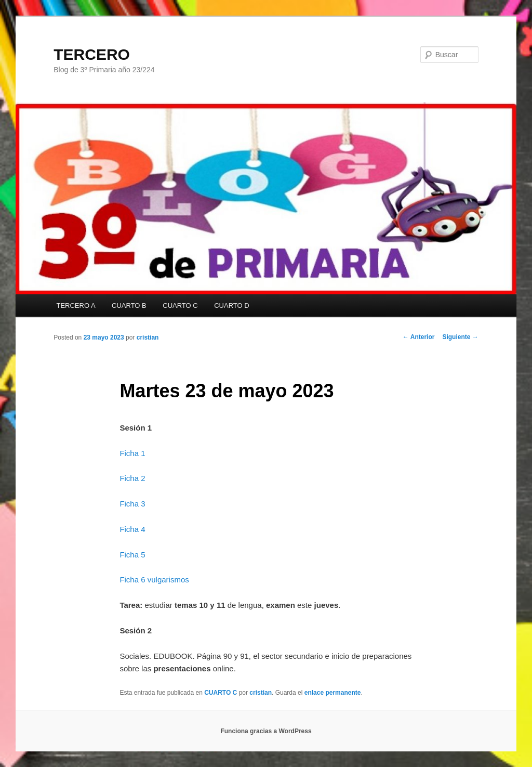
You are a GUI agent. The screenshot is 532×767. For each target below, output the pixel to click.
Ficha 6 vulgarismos (154, 580)
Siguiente (460, 337)
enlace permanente (333, 693)
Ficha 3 (132, 504)
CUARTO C (180, 305)
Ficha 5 (132, 555)
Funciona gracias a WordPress (266, 731)
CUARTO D (231, 305)
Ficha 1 (132, 453)
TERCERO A (76, 305)
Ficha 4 (132, 529)
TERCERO (92, 54)
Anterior (419, 337)
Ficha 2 (132, 478)
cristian (148, 337)
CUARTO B (129, 305)
